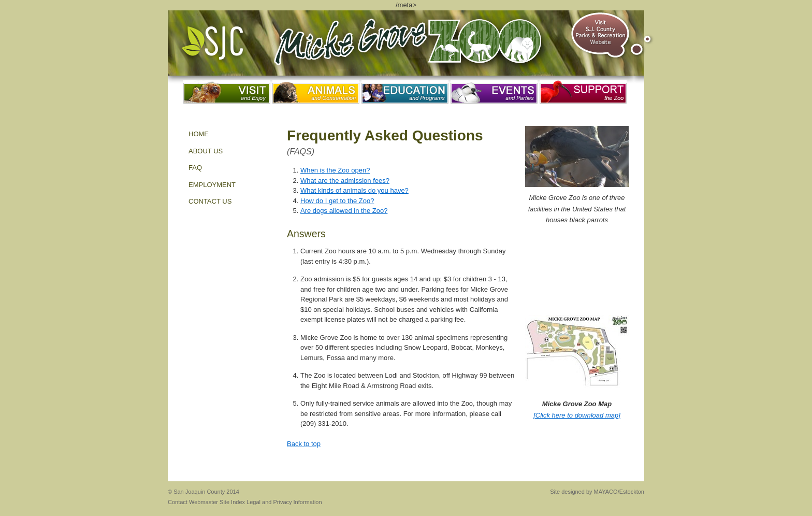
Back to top (304, 444)
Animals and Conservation (316, 92)
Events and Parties (494, 92)
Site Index (232, 502)
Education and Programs (405, 92)
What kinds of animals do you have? (354, 190)
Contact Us (210, 201)
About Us (206, 151)
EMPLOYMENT (212, 185)
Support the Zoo (583, 92)
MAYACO (606, 492)
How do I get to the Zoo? (337, 201)
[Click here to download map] (577, 415)
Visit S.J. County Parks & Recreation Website (612, 35)
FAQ (195, 168)
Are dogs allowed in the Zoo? (344, 211)
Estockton (632, 492)
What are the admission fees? (345, 181)
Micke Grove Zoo (412, 46)
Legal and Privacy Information (284, 502)
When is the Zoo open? (335, 170)
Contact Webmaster (193, 502)
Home (199, 134)
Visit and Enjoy (227, 92)
